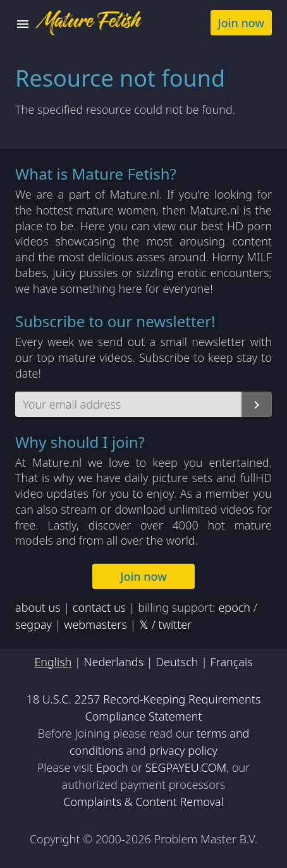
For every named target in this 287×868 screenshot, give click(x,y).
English (53, 662)
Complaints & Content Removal (143, 802)
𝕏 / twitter (165, 624)
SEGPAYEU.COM (186, 767)
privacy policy (183, 750)
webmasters (95, 624)
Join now (241, 23)
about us (38, 607)
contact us (99, 607)
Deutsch (177, 662)
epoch (234, 607)
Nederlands (113, 662)
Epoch (112, 767)
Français (232, 662)
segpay (34, 624)
